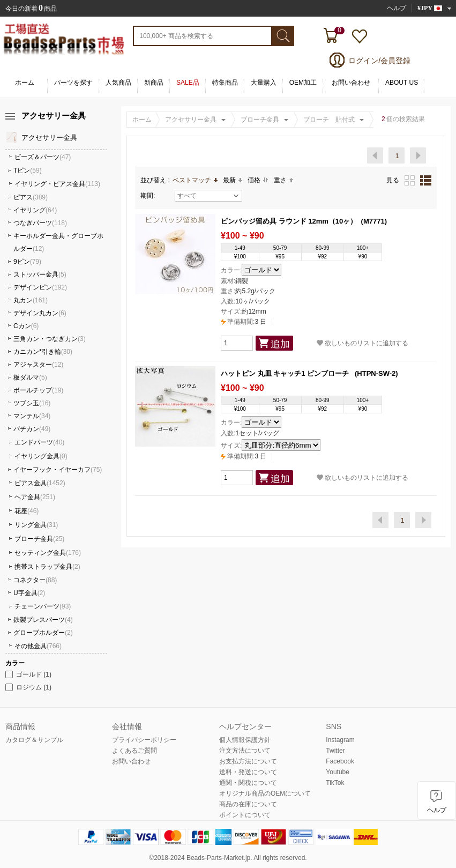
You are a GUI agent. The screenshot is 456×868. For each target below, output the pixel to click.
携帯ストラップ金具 (47, 567)
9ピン (27, 262)
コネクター (35, 580)
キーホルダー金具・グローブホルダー (58, 242)
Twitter (335, 751)
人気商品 (118, 83)
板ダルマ (30, 377)
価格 (258, 180)
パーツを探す (73, 83)
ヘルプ (397, 8)
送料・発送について (248, 772)
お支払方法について (248, 761)
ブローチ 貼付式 (329, 120)
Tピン (28, 170)
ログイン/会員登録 (379, 61)
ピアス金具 (40, 483)
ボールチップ (38, 390)
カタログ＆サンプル (34, 740)
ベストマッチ (195, 180)
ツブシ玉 (32, 403)
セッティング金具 (48, 553)
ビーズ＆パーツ (43, 157)
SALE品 (188, 83)
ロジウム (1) (28, 687)
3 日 (244, 322)
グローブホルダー (43, 633)
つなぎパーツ (40, 223)
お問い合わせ (351, 83)
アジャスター (38, 365)
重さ (283, 180)
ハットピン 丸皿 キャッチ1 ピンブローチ (286, 373)
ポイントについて (245, 815)
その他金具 (38, 646)
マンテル (32, 416)
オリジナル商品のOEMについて (265, 793)
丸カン (31, 300)
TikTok (335, 783)
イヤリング (35, 210)
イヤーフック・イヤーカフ (58, 470)
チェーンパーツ (43, 606)
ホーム (25, 83)
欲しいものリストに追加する (362, 343)
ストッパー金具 (40, 275)
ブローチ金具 (260, 120)
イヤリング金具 (41, 456)
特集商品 (225, 83)
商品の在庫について (248, 804)
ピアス (31, 197)
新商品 (154, 83)
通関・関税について (248, 783)
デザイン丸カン (40, 313)
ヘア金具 (35, 497)
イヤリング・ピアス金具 (57, 184)
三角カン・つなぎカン (50, 339)
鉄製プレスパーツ (43, 620)
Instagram (340, 740)
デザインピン (40, 287)
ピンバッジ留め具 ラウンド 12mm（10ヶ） (289, 221)
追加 (280, 344)
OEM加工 (303, 83)
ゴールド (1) (28, 674)
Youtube (338, 772)
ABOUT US (402, 83)
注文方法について (245, 751)
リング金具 (36, 525)
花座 (27, 511)
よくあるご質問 (134, 751)
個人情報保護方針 (245, 740)
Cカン (26, 326)
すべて (208, 196)
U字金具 (29, 593)
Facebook (340, 761)
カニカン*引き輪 (43, 352)
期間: (148, 196)
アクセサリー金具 (191, 120)
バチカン (32, 429)
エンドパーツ (39, 442)
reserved (293, 858)
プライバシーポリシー (144, 740)
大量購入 (264, 83)
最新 (233, 180)
